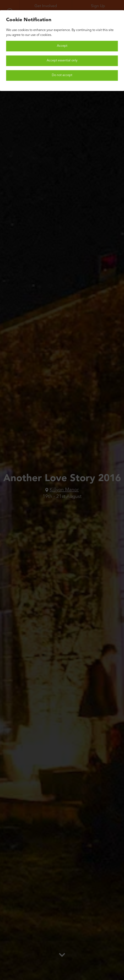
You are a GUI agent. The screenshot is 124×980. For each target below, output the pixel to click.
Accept (62, 46)
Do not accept (62, 75)
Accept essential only (62, 61)
